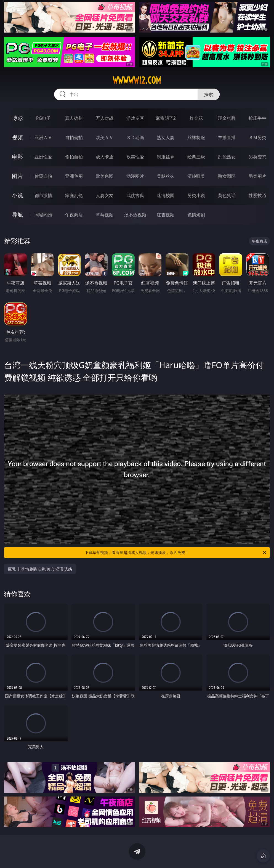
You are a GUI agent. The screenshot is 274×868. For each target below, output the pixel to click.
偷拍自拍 (74, 157)
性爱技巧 (257, 195)
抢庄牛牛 (257, 118)
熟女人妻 (166, 137)
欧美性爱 (135, 157)
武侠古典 (135, 195)
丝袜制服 (196, 137)
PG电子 (43, 118)
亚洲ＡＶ (43, 137)
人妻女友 (105, 195)
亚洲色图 (74, 176)
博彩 (17, 118)
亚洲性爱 (43, 157)
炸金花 (196, 118)
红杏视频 (166, 215)
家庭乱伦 (74, 195)
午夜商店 (74, 215)
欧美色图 (105, 176)
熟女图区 (227, 176)
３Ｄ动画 (135, 137)
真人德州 (74, 118)
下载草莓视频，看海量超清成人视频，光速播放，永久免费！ (176, 553)
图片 (17, 176)
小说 (17, 195)
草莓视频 (105, 215)
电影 (17, 157)
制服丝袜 (166, 157)
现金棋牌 (227, 118)
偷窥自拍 (43, 176)
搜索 (209, 94)
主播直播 (227, 137)
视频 (17, 137)
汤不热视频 (135, 215)
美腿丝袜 (166, 176)
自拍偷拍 (74, 137)
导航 (17, 215)
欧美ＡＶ (105, 137)
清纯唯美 (196, 176)
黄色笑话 (227, 195)
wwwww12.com (137, 80)
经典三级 (196, 157)
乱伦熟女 (227, 157)
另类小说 (196, 195)
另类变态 (257, 157)
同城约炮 (43, 215)
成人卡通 (105, 157)
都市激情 (43, 195)
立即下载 (176, 856)
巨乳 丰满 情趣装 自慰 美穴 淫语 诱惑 (40, 569)
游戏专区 (135, 118)
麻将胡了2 (166, 118)
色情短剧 (196, 215)
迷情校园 (166, 195)
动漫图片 (135, 176)
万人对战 (105, 118)
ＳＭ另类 (257, 137)
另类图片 (257, 176)
